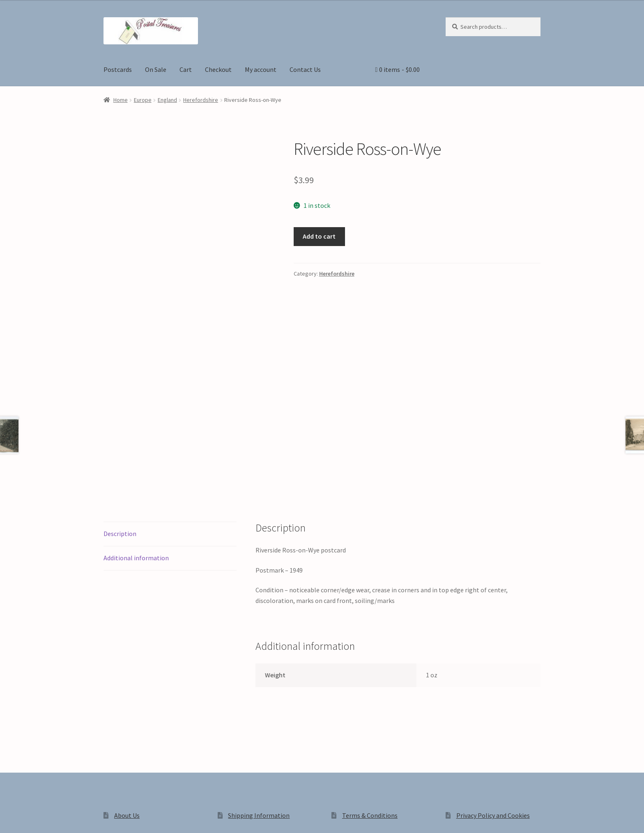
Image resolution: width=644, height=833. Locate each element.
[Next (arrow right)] (29, 829)
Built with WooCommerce (219, 763)
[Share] (49, 817)
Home (121, 100)
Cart (186, 69)
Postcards (118, 69)
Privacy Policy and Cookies (493, 700)
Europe (143, 100)
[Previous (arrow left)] (9, 829)
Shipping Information (259, 700)
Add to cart (319, 236)
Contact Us (305, 69)
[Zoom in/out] (9, 817)
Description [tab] (120, 419)
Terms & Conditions (370, 700)
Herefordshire (201, 100)
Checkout (218, 69)
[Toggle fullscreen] (29, 817)
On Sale (156, 69)
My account (261, 69)
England (167, 100)
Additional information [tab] (136, 443)
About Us (127, 700)
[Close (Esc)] (69, 817)
